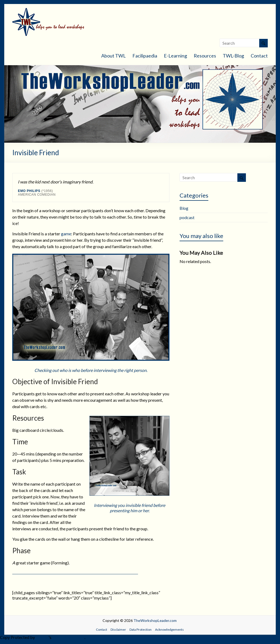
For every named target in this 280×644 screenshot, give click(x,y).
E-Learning (175, 56)
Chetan (42, 637)
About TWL (113, 56)
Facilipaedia (145, 56)
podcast (187, 217)
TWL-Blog (233, 56)
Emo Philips (29, 191)
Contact (259, 56)
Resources (205, 56)
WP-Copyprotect (68, 637)
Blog (184, 208)
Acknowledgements (169, 629)
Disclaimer (118, 629)
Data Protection (141, 629)
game (66, 234)
